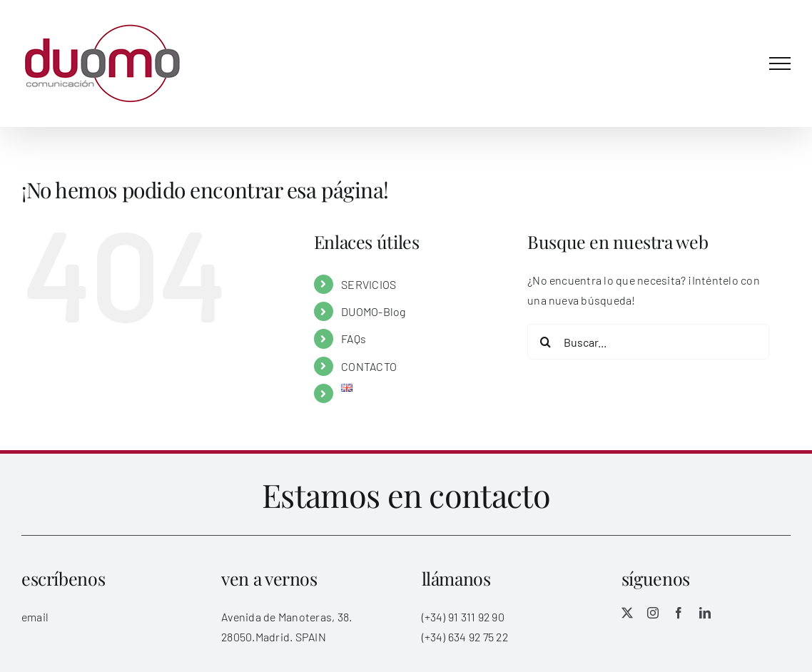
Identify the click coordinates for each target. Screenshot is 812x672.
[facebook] (679, 613)
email (35, 617)
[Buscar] (545, 342)
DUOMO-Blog (373, 311)
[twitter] (627, 613)
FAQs (354, 338)
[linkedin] (705, 613)
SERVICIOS (369, 284)
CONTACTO (369, 366)
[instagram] (653, 613)
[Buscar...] (648, 342)
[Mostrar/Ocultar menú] (780, 63)
